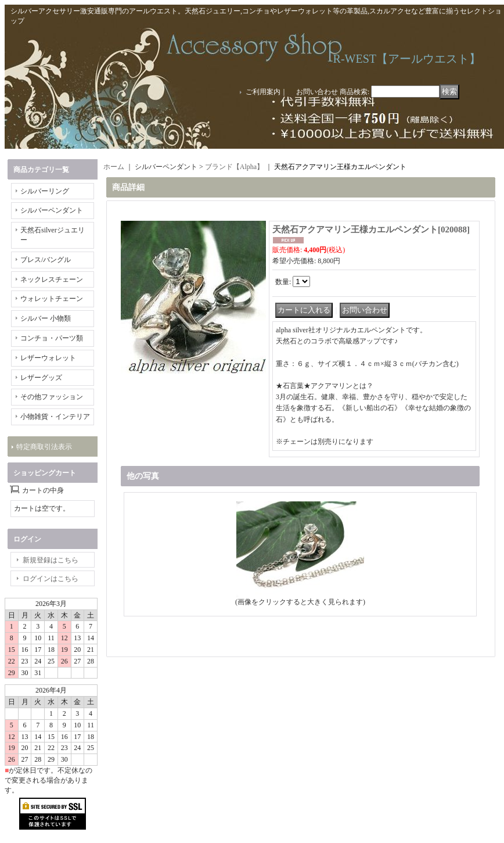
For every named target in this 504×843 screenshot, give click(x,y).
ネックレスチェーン (52, 279)
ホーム (114, 167)
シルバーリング (45, 191)
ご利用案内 (263, 92)
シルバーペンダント (52, 210)
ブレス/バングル (46, 260)
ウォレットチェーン (52, 299)
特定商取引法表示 (44, 447)
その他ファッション (52, 397)
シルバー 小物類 (46, 318)
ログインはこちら (51, 579)
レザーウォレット (48, 358)
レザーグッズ (41, 378)
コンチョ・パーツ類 (52, 338)
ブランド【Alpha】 (234, 167)
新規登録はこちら (51, 560)
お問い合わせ (317, 92)
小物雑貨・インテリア (55, 417)
